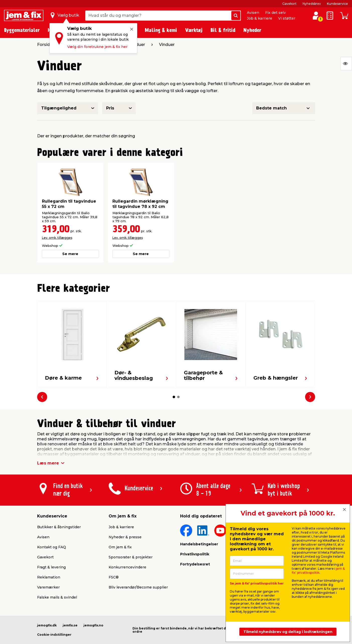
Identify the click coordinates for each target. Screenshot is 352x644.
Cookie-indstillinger (54, 635)
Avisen (253, 13)
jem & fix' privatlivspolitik (318, 571)
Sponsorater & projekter (131, 557)
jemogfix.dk (47, 625)
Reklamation (49, 577)
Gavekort (289, 4)
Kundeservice (337, 4)
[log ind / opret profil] (316, 16)
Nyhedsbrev (312, 4)
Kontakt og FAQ (52, 547)
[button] (174, 397)
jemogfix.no (93, 625)
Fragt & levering (51, 567)
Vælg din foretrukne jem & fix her (97, 47)
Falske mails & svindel (57, 597)
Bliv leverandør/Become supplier (138, 587)
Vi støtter (287, 18)
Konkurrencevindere (127, 567)
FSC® (114, 577)
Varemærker (48, 587)
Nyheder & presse (125, 537)
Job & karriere (260, 18)
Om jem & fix (120, 547)
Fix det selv (275, 13)
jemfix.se (70, 625)
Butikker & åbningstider (59, 527)
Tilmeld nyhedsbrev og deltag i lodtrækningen (288, 632)
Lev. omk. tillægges (57, 238)
